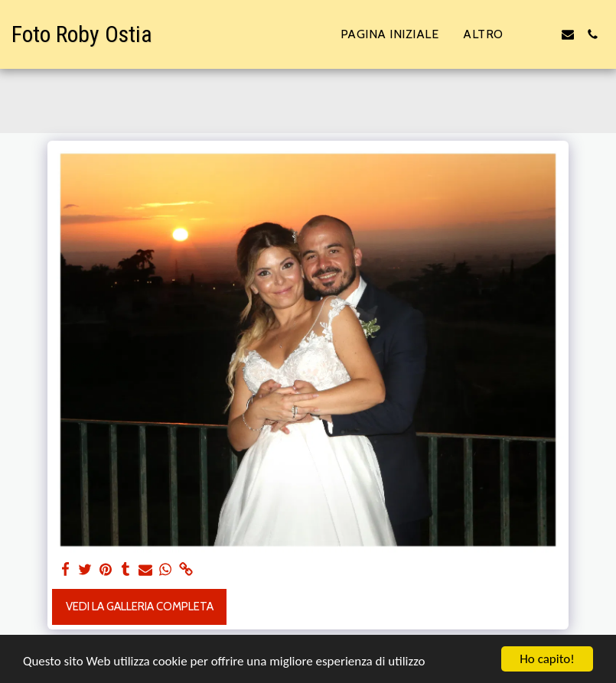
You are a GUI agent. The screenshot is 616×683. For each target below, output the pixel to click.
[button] (543, 34)
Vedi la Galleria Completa (140, 607)
